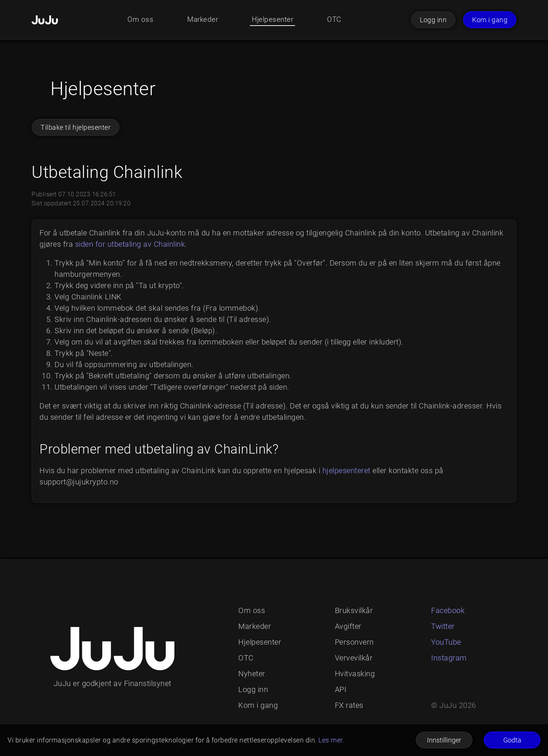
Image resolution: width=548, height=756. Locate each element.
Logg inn (433, 20)
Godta (512, 740)
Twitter (443, 626)
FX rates (349, 705)
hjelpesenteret (347, 471)
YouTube (446, 642)
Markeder (202, 20)
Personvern (354, 642)
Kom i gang (490, 20)
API (341, 689)
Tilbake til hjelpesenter (76, 127)
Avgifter (348, 626)
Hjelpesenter (273, 20)
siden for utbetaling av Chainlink (130, 244)
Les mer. (331, 740)
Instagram (449, 658)
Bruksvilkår (354, 610)
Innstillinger (444, 740)
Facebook (448, 610)
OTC (336, 20)
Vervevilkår (354, 658)
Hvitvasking (355, 674)
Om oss (138, 20)
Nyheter (252, 674)
